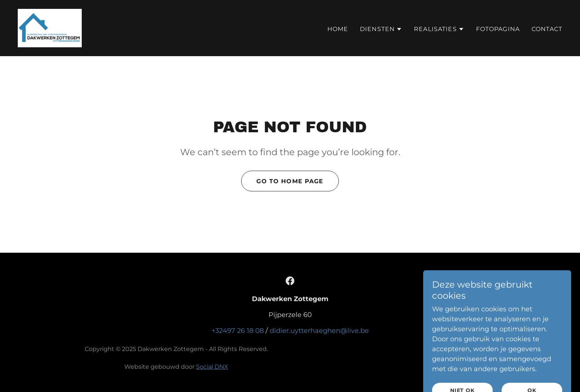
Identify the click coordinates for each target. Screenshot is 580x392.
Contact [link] (547, 29)
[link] (50, 28)
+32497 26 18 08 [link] (238, 331)
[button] (381, 29)
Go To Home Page (290, 181)
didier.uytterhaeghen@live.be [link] (319, 331)
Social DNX (212, 367)
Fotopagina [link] (498, 29)
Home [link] (338, 29)
